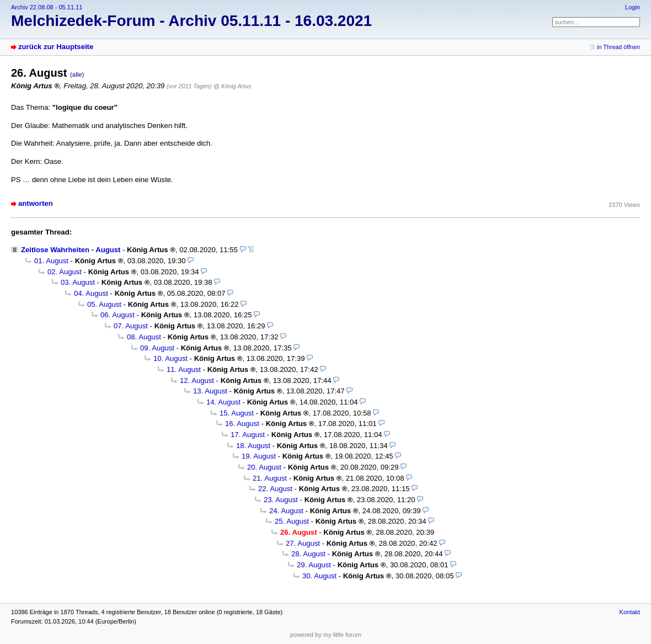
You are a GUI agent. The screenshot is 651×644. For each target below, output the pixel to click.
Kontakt (630, 612)
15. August (237, 413)
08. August (144, 337)
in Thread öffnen (618, 47)
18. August (253, 446)
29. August (314, 565)
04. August (91, 293)
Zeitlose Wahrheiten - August (71, 250)
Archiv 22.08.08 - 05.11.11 (47, 7)
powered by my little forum (326, 635)
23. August (281, 500)
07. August (131, 326)
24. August (286, 511)
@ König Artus (232, 86)
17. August (248, 435)
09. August (157, 348)
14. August (223, 402)
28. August (308, 554)
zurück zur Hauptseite (56, 47)
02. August (65, 272)
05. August (104, 304)
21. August (270, 478)
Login (633, 7)
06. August (118, 315)
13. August (210, 391)
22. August (275, 489)
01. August (51, 261)
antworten (36, 203)
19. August (259, 456)
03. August (78, 282)
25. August (292, 521)
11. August (184, 369)
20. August (264, 467)
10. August (170, 358)
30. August (319, 576)
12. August (197, 380)
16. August (242, 424)
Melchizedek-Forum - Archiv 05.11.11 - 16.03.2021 (191, 21)
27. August (303, 543)
